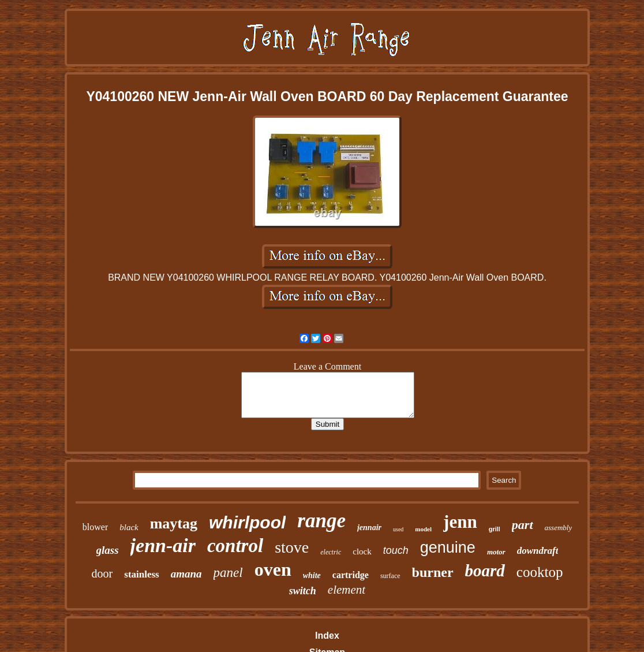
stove (292, 547)
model (423, 529)
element (347, 590)
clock (362, 552)
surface (390, 576)
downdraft (538, 551)
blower (95, 527)
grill (495, 529)
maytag (174, 524)
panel (228, 573)
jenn (460, 522)
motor (496, 552)
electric (331, 552)
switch (303, 591)
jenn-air (163, 545)
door (102, 573)
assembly (559, 528)
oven (273, 569)
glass (108, 550)
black (129, 527)
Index (327, 636)
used (398, 529)
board (485, 571)
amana (186, 574)
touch (396, 550)
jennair (369, 528)
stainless (141, 574)
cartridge (351, 575)
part (523, 525)
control (235, 546)
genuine (448, 547)
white (312, 575)
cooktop (540, 572)
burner (433, 572)
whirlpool (247, 522)
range (321, 521)
